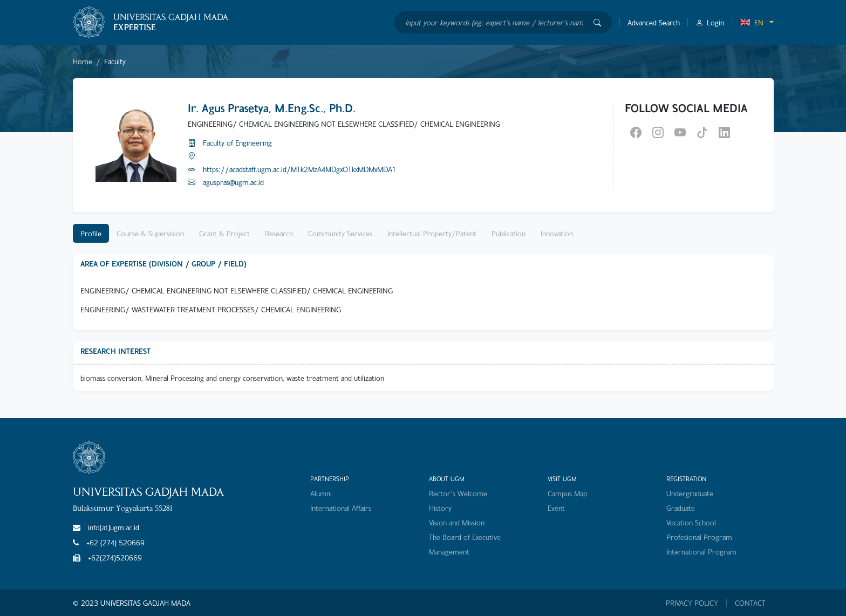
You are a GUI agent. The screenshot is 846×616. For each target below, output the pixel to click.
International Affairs (341, 508)
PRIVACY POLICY (692, 603)
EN (752, 22)
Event (556, 508)
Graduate (681, 508)
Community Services (340, 233)
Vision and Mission (457, 522)
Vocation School (691, 522)
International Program (701, 552)
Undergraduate (690, 493)
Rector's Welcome (458, 493)
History (440, 508)
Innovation (557, 233)
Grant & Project (224, 233)
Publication (509, 233)
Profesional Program (699, 537)
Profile (91, 233)
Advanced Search (654, 22)
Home (83, 61)
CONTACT (750, 603)
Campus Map (567, 493)
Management (449, 552)
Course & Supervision (150, 233)
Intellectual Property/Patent (432, 233)
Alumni (321, 493)
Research (279, 233)
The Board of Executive (465, 537)
